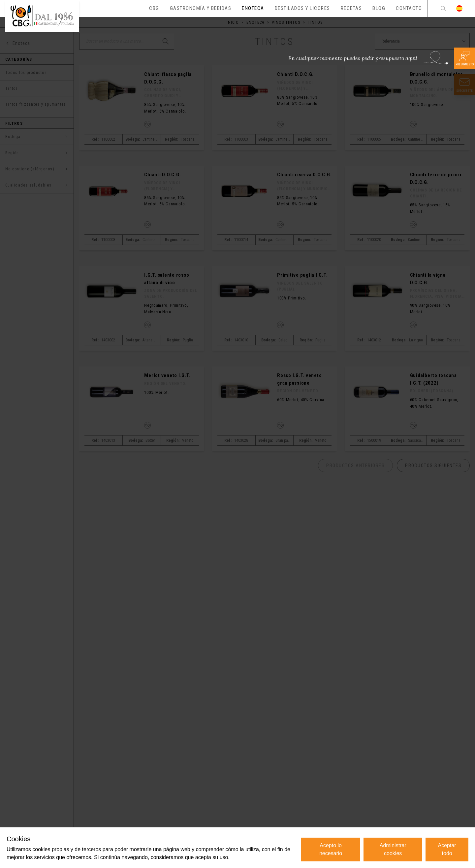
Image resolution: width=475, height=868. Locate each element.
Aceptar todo (447, 849)
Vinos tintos (286, 22)
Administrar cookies (393, 849)
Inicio (233, 22)
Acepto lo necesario (331, 849)
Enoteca (255, 22)
